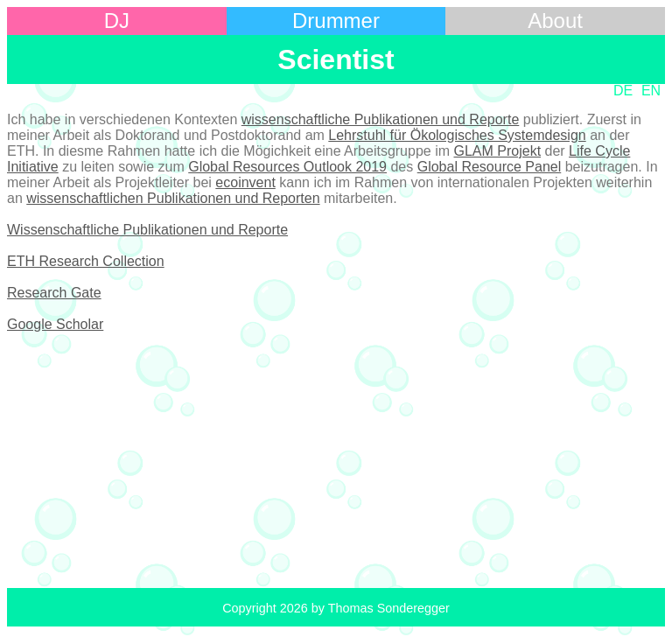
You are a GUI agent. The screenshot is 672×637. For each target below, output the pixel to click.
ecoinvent (245, 182)
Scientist (336, 59)
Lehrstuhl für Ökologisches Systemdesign (457, 135)
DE (623, 91)
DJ (117, 21)
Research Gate (54, 293)
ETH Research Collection (86, 261)
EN (651, 91)
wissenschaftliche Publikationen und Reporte (381, 119)
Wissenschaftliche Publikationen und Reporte (147, 230)
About (555, 21)
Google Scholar (55, 324)
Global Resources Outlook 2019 (287, 167)
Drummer (336, 21)
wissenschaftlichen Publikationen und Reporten (173, 198)
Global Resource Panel (490, 167)
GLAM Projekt (497, 151)
